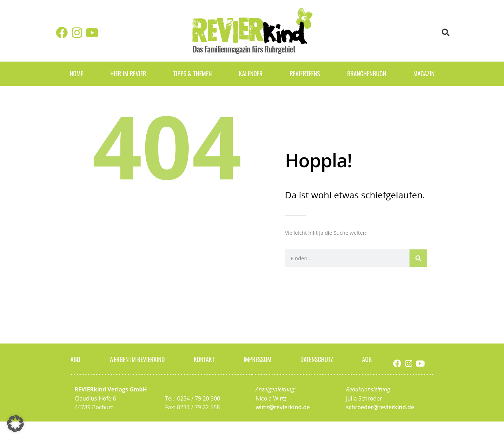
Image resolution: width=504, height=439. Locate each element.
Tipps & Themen (192, 73)
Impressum (257, 359)
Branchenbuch (367, 73)
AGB (367, 359)
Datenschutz (317, 359)
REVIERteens (305, 73)
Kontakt (204, 359)
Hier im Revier (128, 73)
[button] (446, 33)
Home (76, 73)
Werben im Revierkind (137, 359)
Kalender (251, 73)
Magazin (424, 73)
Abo (75, 359)
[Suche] (418, 258)
